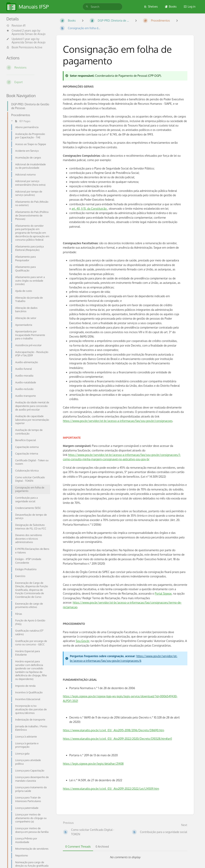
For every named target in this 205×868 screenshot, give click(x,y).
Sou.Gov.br (82, 641)
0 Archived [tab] (102, 847)
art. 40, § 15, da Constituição (90, 209)
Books (171, 6)
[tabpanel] (125, 857)
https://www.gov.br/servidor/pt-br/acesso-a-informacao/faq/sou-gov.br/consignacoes (118, 421)
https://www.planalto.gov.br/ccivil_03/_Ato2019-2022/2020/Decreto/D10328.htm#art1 (117, 739)
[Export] (28, 82)
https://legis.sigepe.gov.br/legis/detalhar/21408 (93, 764)
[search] (102, 7)
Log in (190, 6)
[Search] (87, 7)
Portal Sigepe (163, 593)
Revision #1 (16, 26)
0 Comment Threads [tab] (78, 847)
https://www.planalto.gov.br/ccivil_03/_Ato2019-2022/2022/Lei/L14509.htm (111, 789)
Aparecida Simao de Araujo (29, 34)
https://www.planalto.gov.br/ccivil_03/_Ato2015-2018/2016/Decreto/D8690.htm (114, 730)
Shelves (151, 6)
